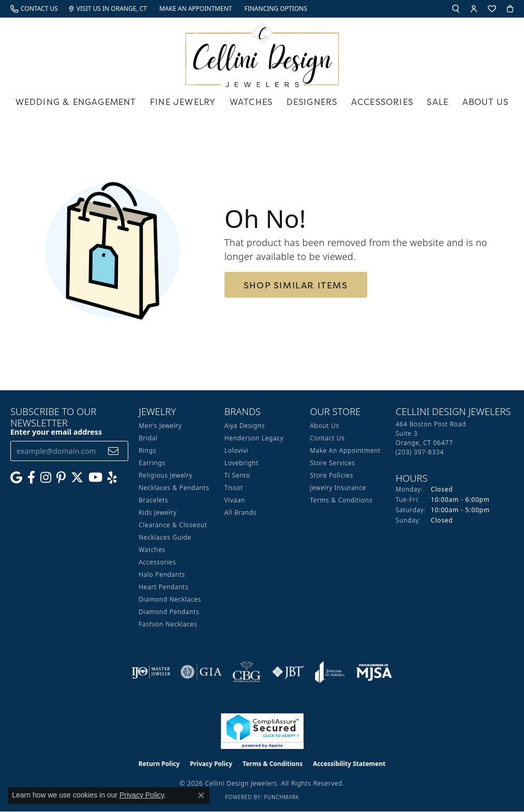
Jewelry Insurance (338, 488)
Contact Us (327, 438)
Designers (312, 102)
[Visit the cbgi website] (247, 672)
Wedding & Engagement (76, 102)
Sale (438, 102)
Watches (251, 102)
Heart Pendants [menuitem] (163, 587)
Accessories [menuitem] (157, 562)
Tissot (234, 488)
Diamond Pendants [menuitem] (169, 612)
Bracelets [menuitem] (153, 500)
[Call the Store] (420, 452)
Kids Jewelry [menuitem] (158, 512)
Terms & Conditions (341, 500)
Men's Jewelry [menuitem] (160, 426)
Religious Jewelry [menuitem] (166, 475)
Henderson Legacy (254, 438)
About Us (486, 102)
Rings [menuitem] (147, 450)
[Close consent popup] (201, 795)
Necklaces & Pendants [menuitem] (174, 488)
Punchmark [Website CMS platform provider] (281, 797)
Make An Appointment (345, 450)
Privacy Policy (211, 764)
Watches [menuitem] (152, 550)
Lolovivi (236, 450)
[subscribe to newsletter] (114, 451)
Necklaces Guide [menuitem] (165, 537)
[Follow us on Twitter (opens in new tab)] (77, 478)
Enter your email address (56, 432)
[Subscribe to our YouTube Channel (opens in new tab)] (95, 478)
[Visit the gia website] (201, 672)
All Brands (241, 512)
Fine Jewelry (183, 102)
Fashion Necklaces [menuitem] (168, 624)
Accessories (382, 102)
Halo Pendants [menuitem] (162, 574)
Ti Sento (237, 475)
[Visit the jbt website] (288, 672)
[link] (34, 9)
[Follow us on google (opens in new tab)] (16, 478)
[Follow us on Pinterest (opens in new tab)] (61, 478)
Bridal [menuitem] (148, 438)
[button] (456, 9)
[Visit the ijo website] (151, 672)
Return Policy (159, 764)
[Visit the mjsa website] (374, 672)
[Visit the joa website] (330, 672)
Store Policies (332, 475)
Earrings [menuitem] (152, 463)
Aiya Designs (245, 426)
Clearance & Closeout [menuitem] (173, 525)
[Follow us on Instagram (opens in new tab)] (46, 478)
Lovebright (242, 463)
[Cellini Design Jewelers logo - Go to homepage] (262, 52)
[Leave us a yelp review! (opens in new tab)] (112, 478)
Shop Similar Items (296, 285)
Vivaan (235, 500)
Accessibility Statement (349, 764)
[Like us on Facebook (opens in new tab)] (31, 478)
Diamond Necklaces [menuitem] (170, 599)
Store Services (332, 463)
